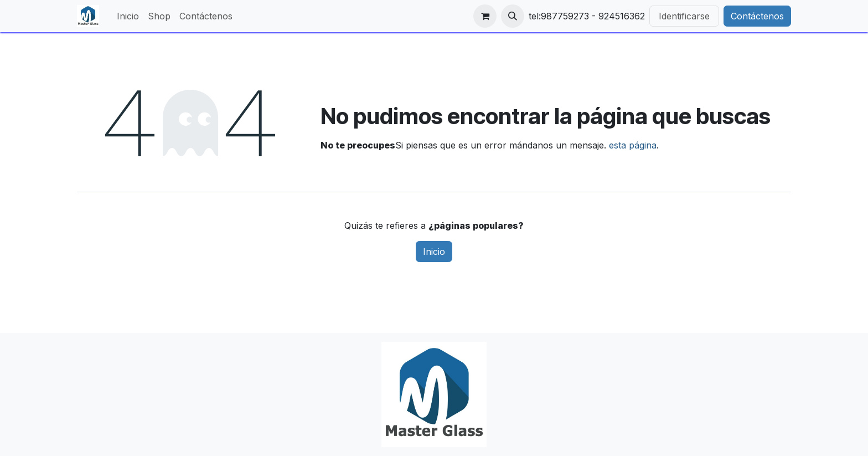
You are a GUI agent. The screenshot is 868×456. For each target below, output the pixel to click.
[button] (513, 16)
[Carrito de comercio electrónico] (485, 16)
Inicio (434, 252)
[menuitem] (128, 16)
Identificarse (684, 16)
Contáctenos (757, 16)
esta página (633, 145)
